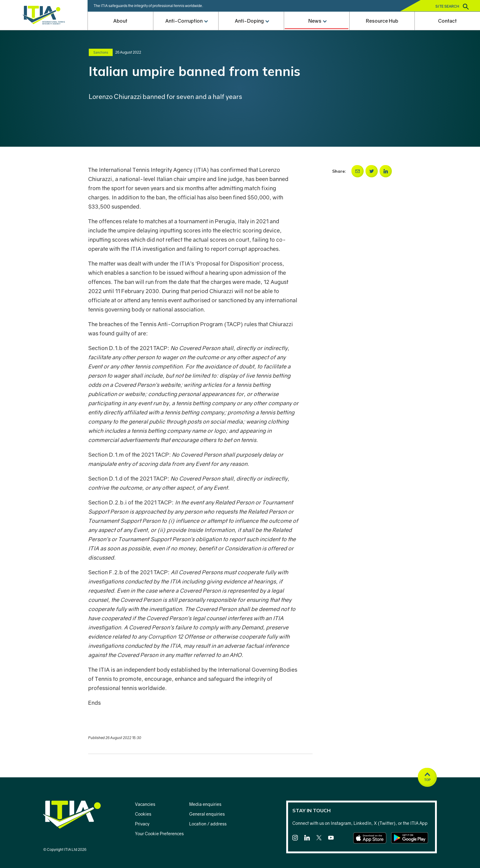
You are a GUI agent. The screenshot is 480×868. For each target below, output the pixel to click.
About (120, 21)
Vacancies (145, 804)
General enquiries (207, 814)
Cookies (143, 814)
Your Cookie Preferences (159, 834)
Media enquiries (205, 804)
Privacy (142, 824)
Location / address (208, 824)
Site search (452, 7)
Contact (447, 21)
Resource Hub (382, 21)
